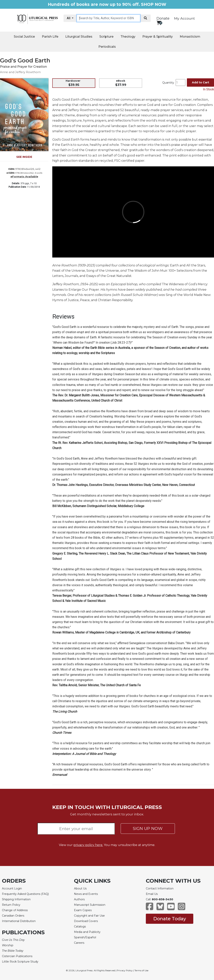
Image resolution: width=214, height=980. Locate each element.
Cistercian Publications (17, 956)
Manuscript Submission (90, 905)
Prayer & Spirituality (158, 37)
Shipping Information (16, 899)
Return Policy (11, 905)
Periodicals (107, 47)
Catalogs (80, 926)
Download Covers (86, 921)
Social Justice (24, 37)
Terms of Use (141, 970)
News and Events (86, 894)
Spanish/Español (85, 937)
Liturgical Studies (79, 37)
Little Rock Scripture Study (20, 962)
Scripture (106, 37)
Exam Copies (83, 910)
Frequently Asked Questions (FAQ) (25, 894)
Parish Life (50, 37)
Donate (163, 18)
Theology (128, 37)
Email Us (152, 894)
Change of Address (15, 910)
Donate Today (170, 919)
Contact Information (160, 888)
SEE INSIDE (24, 157)
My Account (184, 18)
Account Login (12, 888)
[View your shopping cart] (159, 23)
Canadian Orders (13, 916)
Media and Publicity (87, 932)
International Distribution (19, 921)
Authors (79, 899)
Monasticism (190, 37)
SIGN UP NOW (148, 828)
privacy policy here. (88, 845)
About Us (80, 888)
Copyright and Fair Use (89, 916)
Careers (79, 943)
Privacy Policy (125, 970)
